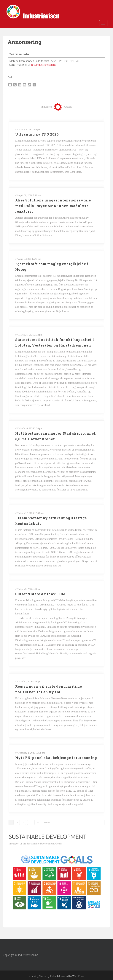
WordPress (78, 976)
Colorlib (54, 976)
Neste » (47, 822)
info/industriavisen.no (44, 65)
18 (37, 822)
